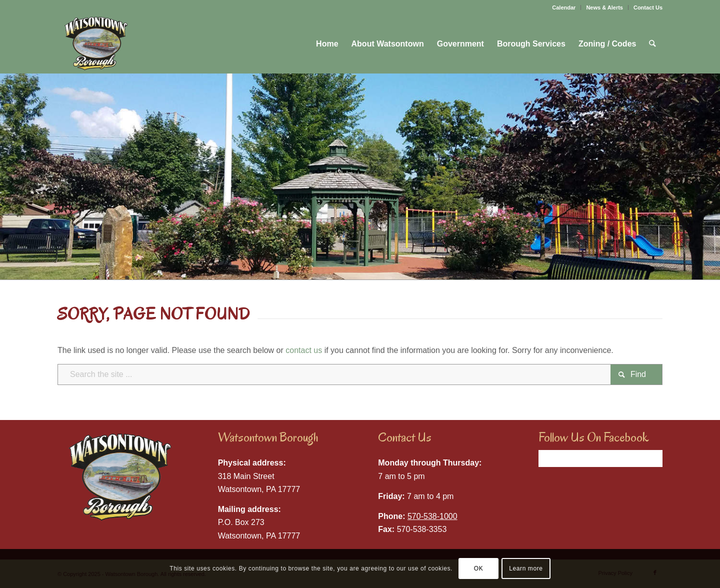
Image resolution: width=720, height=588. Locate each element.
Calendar (564, 7)
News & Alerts (604, 7)
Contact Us (648, 7)
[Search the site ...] (360, 374)
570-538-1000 (432, 516)
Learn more (526, 568)
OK (479, 568)
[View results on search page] (636, 374)
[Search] (653, 44)
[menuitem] (564, 7)
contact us (304, 350)
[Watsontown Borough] (96, 44)
